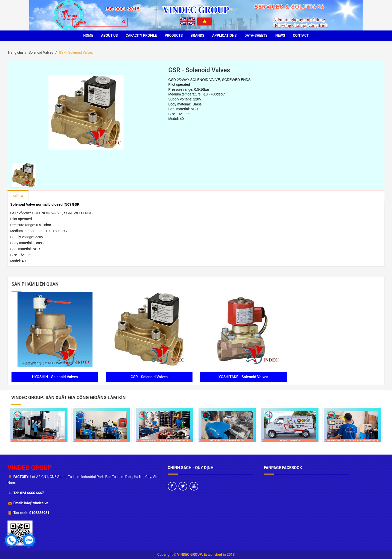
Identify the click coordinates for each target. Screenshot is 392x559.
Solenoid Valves (41, 52)
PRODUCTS (174, 35)
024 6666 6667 (32, 493)
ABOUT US (109, 35)
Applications (224, 35)
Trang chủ (15, 52)
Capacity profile (141, 35)
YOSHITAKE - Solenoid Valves (243, 377)
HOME (88, 35)
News (280, 35)
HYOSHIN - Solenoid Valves (55, 377)
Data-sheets (256, 35)
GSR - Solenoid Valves (149, 377)
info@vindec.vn (36, 503)
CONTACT (301, 35)
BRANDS (197, 35)
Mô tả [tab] (18, 196)
